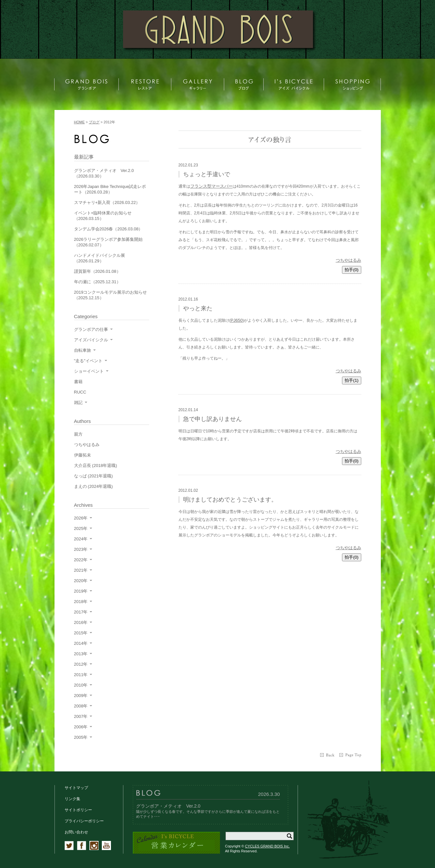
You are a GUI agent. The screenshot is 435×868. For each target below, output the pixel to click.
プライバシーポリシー (84, 821)
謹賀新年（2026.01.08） (97, 271)
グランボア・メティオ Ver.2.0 (168, 806)
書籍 (78, 382)
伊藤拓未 (83, 455)
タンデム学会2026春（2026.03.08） (109, 229)
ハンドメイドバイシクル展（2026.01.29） (100, 258)
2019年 (81, 591)
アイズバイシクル (91, 340)
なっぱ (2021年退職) (93, 476)
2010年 (81, 685)
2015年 (81, 633)
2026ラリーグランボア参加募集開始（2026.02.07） (109, 242)
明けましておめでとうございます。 (230, 500)
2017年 (81, 612)
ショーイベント (89, 371)
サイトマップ (76, 788)
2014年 (81, 643)
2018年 (81, 602)
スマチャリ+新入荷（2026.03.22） (107, 202)
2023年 (81, 549)
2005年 (81, 737)
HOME (79, 122)
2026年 (81, 518)
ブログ (94, 122)
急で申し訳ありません (212, 419)
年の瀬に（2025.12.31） (97, 282)
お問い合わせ (76, 832)
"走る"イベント (88, 361)
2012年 (81, 664)
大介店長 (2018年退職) (96, 465)
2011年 (81, 675)
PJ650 (237, 320)
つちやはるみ (349, 260)
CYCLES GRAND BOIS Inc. (267, 846)
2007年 (81, 716)
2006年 (81, 727)
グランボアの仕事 (91, 329)
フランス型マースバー (211, 186)
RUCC (80, 392)
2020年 (81, 581)
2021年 (81, 570)
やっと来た (198, 308)
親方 (78, 434)
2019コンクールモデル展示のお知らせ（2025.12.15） (111, 295)
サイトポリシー (78, 810)
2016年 (81, 622)
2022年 (81, 560)
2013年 (81, 654)
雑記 (78, 403)
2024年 (81, 539)
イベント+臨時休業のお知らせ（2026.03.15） (103, 216)
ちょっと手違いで (207, 174)
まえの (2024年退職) (93, 486)
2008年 (81, 706)
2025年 (81, 528)
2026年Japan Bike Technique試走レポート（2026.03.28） (110, 189)
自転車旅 (83, 350)
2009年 (81, 696)
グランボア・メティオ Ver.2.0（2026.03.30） (104, 173)
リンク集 (72, 799)
